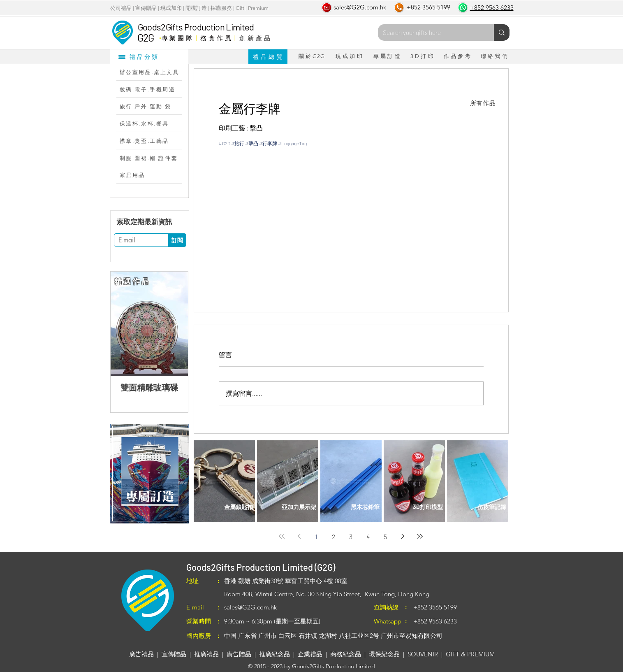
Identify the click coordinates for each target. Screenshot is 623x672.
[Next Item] (175, 324)
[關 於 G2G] (312, 56)
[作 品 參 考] (457, 56)
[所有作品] (483, 103)
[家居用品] (153, 175)
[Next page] (403, 536)
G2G (146, 37)
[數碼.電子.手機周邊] (153, 89)
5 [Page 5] (385, 536)
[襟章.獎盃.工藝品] (153, 141)
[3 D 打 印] (422, 56)
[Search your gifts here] (430, 33)
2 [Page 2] (334, 536)
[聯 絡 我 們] (494, 56)
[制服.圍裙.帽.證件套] (153, 158)
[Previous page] (299, 536)
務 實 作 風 (216, 38)
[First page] (282, 536)
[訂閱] (177, 240)
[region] (149, 474)
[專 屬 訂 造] (387, 56)
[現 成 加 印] (349, 56)
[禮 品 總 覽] (268, 57)
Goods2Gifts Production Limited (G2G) (261, 567)
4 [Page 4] (368, 536)
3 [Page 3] (351, 536)
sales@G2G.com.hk (250, 607)
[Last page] (420, 536)
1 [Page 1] (316, 536)
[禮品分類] (149, 56)
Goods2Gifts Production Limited (196, 27)
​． (160, 36)
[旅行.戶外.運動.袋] (153, 106)
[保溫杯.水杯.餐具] (153, 123)
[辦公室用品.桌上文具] (153, 72)
